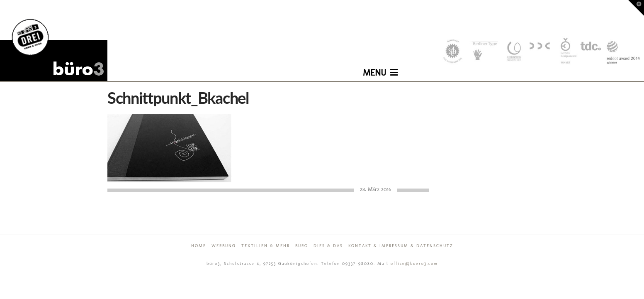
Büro (302, 246)
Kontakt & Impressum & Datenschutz (401, 246)
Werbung (224, 246)
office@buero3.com (414, 264)
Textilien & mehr (266, 246)
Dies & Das (328, 246)
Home (199, 246)
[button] (380, 66)
